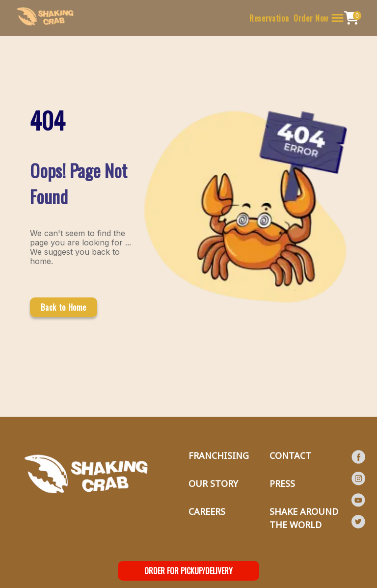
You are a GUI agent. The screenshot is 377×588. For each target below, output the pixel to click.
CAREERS (207, 511)
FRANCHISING (219, 455)
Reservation (269, 18)
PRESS (282, 483)
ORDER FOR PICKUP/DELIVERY (188, 571)
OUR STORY (213, 483)
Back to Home (64, 307)
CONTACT (290, 455)
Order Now (311, 18)
